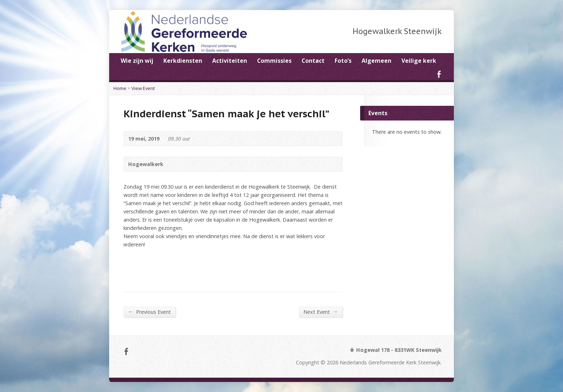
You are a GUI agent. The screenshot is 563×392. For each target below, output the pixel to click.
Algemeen (376, 61)
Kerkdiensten (183, 61)
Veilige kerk (419, 61)
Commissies (274, 61)
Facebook (439, 74)
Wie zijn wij (137, 61)
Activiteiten (230, 61)
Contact (313, 61)
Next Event (321, 312)
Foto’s (343, 61)
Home (120, 88)
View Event (143, 88)
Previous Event (150, 312)
